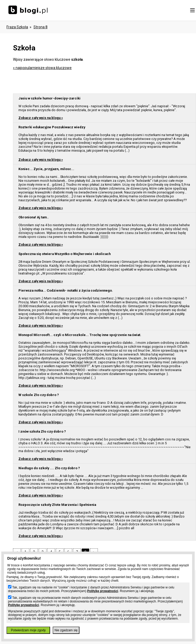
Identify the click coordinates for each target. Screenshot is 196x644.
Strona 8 (40, 27)
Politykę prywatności (103, 591)
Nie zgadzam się (66, 630)
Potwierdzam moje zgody (28, 630)
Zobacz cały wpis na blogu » (41, 118)
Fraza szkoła (17, 27)
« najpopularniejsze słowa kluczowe (42, 68)
